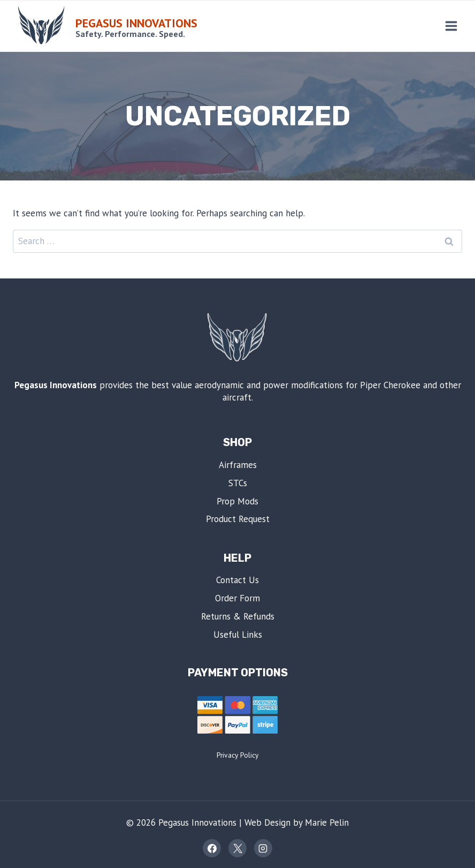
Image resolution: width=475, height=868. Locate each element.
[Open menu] (451, 26)
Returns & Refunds (238, 616)
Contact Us (237, 580)
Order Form (237, 598)
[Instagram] (263, 848)
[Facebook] (212, 848)
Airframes (238, 465)
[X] (237, 848)
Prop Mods (237, 501)
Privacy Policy (237, 755)
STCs (238, 483)
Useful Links (238, 635)
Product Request (238, 519)
